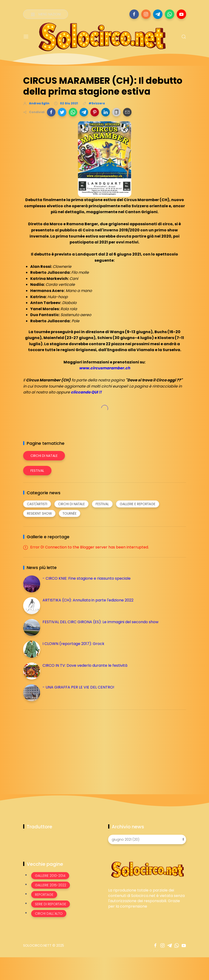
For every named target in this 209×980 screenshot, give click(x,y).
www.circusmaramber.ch (105, 368)
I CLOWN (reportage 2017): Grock (73, 644)
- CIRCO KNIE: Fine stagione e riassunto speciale (87, 578)
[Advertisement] (59, 746)
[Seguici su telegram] (158, 14)
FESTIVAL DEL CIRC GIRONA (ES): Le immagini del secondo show (100, 622)
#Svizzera (97, 103)
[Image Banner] (147, 869)
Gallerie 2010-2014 (50, 876)
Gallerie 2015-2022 (51, 885)
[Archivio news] (147, 839)
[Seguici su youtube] (181, 14)
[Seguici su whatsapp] (170, 14)
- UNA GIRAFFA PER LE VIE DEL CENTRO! (78, 687)
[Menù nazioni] (46, 14)
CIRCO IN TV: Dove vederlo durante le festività (85, 665)
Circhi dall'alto (49, 914)
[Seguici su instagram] (146, 14)
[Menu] (26, 37)
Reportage (44, 895)
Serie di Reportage (51, 904)
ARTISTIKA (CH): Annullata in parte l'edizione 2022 (88, 600)
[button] (51, 112)
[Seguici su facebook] (134, 14)
